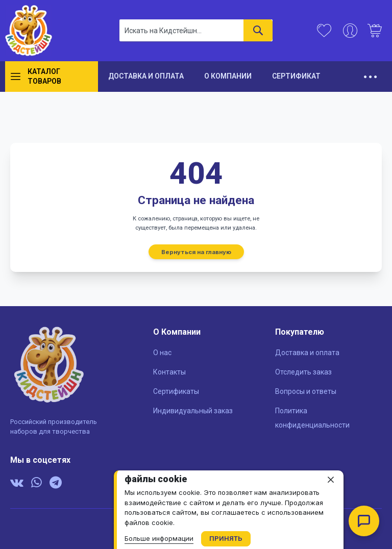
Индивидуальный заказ (193, 411)
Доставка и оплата (307, 353)
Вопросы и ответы (306, 391)
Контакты (169, 372)
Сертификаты (176, 391)
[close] (331, 480)
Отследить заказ (303, 372)
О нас (162, 353)
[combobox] (196, 30)
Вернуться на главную (196, 252)
